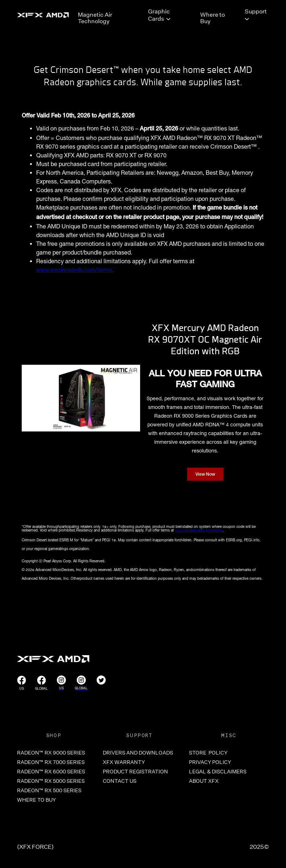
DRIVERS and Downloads (138, 753)
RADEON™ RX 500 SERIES (49, 790)
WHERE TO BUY (36, 800)
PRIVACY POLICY (210, 762)
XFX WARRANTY (124, 762)
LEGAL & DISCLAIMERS (218, 772)
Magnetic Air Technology (95, 17)
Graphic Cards (159, 15)
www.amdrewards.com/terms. (75, 270)
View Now (205, 474)
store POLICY (208, 753)
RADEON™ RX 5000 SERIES (51, 781)
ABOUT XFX (204, 781)
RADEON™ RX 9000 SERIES (51, 753)
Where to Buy (213, 17)
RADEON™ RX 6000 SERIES (51, 772)
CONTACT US (120, 781)
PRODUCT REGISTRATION (135, 772)
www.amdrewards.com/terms (199, 530)
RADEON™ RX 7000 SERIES (51, 762)
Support (256, 11)
